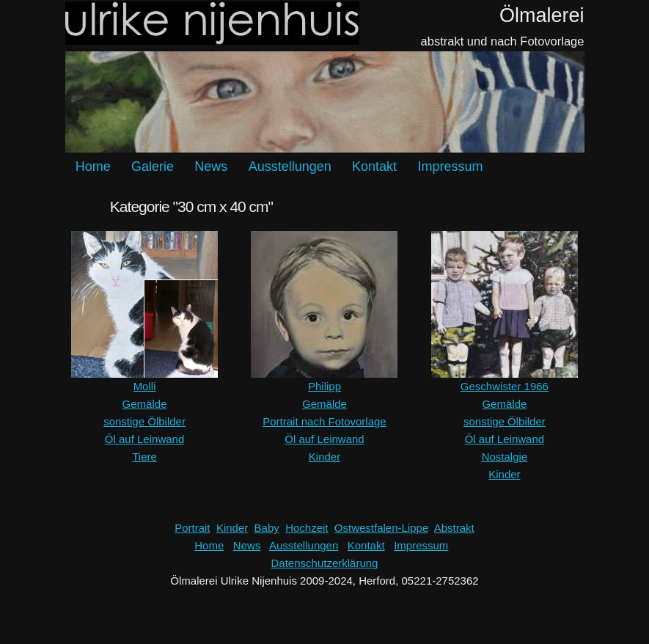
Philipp (324, 386)
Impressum (450, 167)
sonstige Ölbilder (144, 421)
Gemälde (145, 404)
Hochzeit (307, 528)
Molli (145, 386)
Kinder (324, 457)
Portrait (192, 528)
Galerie (153, 167)
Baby (267, 528)
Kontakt (374, 167)
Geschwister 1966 (505, 386)
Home (93, 167)
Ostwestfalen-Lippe (381, 528)
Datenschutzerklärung (325, 563)
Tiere (144, 457)
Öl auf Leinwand (144, 439)
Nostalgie (505, 457)
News (211, 167)
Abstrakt (454, 528)
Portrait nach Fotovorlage (324, 421)
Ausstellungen (290, 167)
